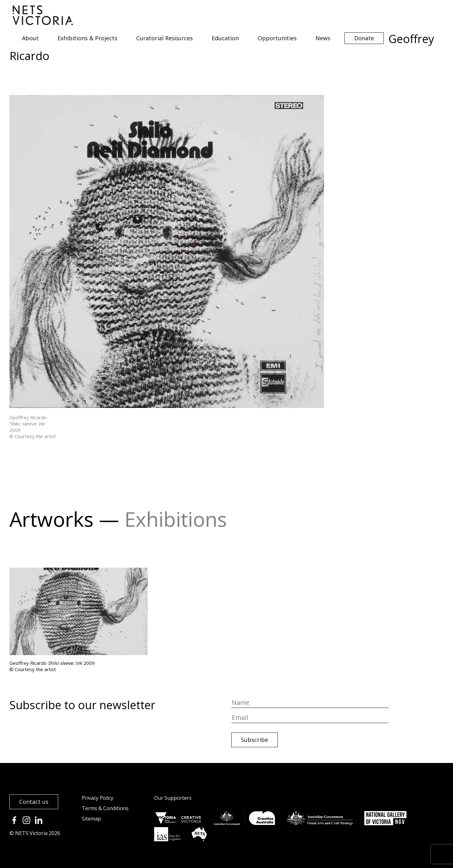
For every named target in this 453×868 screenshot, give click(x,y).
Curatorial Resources (165, 38)
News (323, 38)
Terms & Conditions (105, 808)
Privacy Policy (98, 798)
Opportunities (277, 38)
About (30, 38)
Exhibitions (176, 519)
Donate (364, 38)
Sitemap (91, 819)
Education (225, 38)
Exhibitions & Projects (87, 38)
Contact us (34, 802)
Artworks (51, 519)
